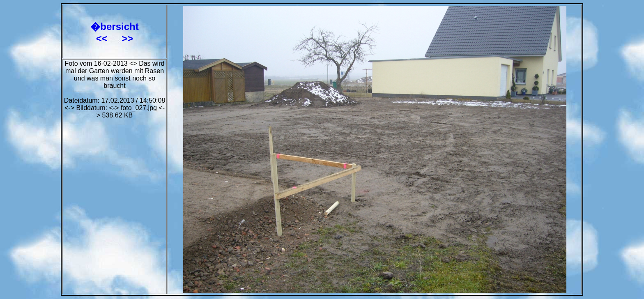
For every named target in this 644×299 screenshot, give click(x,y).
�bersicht (114, 26)
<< (103, 38)
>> (127, 38)
